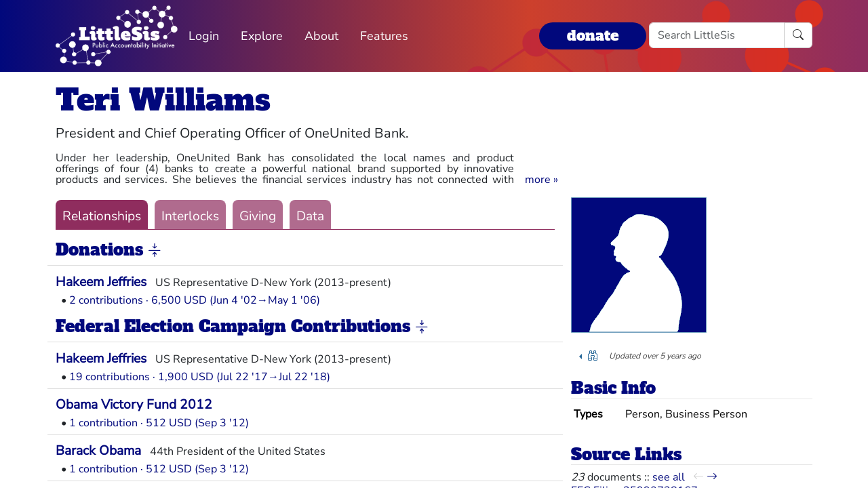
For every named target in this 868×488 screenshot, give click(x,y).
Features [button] (384, 36)
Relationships (102, 216)
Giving (258, 216)
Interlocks (190, 216)
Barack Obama (98, 451)
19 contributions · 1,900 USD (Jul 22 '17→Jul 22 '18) (200, 377)
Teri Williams (163, 100)
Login (204, 36)
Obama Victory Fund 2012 (134, 405)
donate (593, 36)
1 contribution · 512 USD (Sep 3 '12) (159, 423)
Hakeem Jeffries (101, 282)
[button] (541, 180)
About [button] (321, 36)
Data (310, 216)
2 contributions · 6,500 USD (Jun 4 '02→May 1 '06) (195, 300)
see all (669, 477)
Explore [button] (262, 36)
